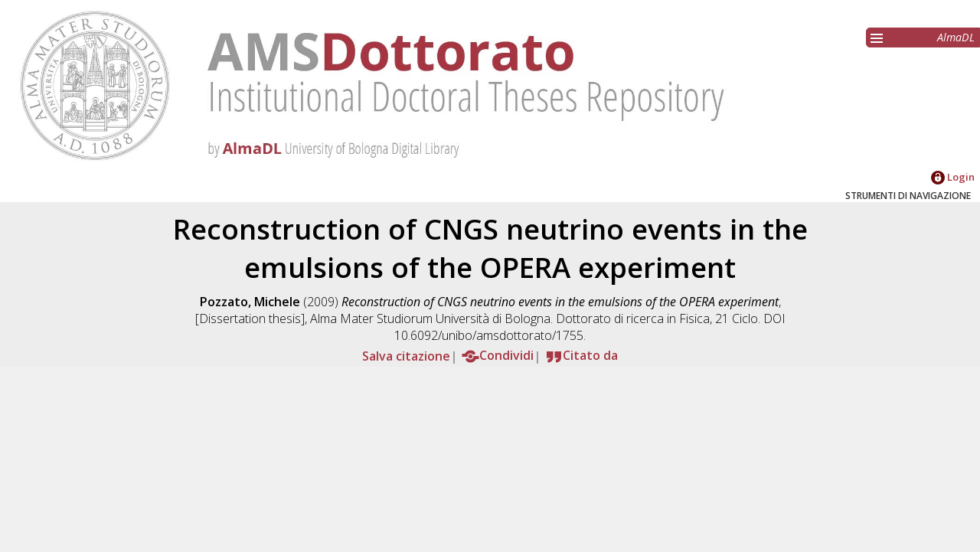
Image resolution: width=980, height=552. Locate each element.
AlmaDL (956, 37)
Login (953, 177)
